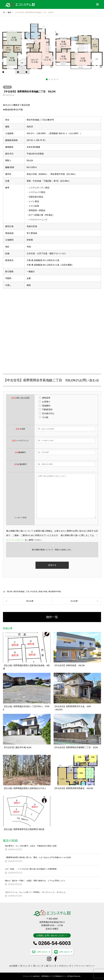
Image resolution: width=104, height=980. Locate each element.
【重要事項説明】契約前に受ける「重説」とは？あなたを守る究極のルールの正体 (38, 857)
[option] (52, 49)
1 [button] (47, 79)
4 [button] (55, 79)
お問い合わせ (42, 952)
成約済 (7, 87)
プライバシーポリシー (84, 966)
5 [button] (57, 79)
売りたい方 (25, 966)
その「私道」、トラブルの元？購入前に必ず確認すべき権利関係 (31, 869)
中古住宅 (34, 592)
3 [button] (52, 79)
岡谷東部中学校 (55, 592)
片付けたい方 (65, 966)
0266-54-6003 (55, 943)
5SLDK (10, 592)
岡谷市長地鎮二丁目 (21, 592)
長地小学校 (43, 592)
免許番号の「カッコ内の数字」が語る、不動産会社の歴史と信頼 (31, 846)
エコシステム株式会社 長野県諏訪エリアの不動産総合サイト (46, 976)
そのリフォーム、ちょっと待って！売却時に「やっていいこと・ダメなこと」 (36, 892)
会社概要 (13, 966)
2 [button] (49, 79)
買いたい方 (38, 966)
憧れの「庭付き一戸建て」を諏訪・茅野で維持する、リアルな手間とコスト (35, 881)
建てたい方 (51, 966)
